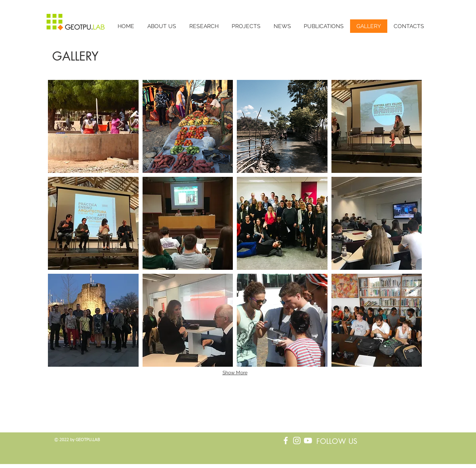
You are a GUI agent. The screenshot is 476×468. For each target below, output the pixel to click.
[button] (93, 126)
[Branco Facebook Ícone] (286, 441)
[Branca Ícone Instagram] (297, 441)
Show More (235, 373)
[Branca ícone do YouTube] (308, 441)
